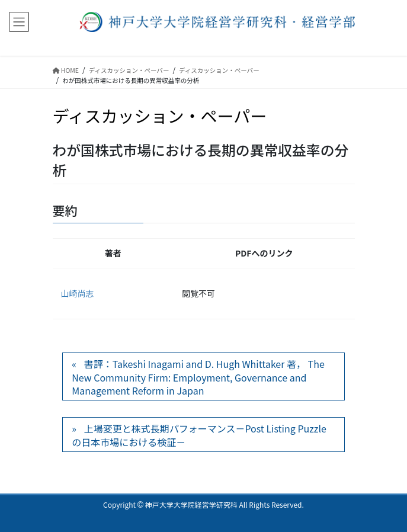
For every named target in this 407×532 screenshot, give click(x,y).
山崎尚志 (78, 293)
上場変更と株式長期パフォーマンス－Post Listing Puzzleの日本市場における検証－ (199, 435)
